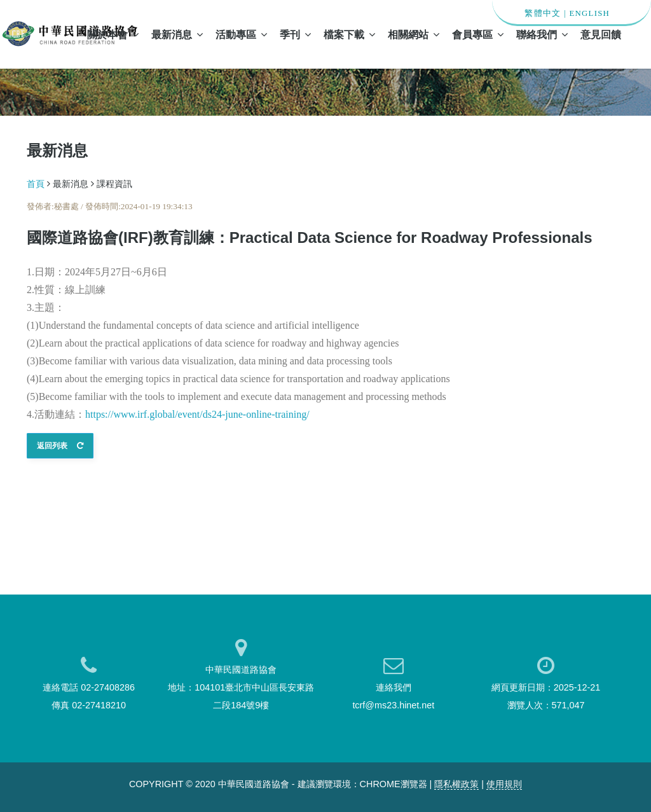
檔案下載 (349, 34)
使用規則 (504, 784)
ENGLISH (589, 13)
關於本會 (113, 34)
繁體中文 (543, 13)
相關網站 (414, 34)
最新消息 (177, 34)
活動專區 (241, 34)
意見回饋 (601, 34)
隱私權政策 (456, 784)
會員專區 (478, 34)
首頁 (36, 184)
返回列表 (60, 446)
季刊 (295, 34)
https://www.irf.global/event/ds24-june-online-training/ (197, 414)
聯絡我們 (542, 34)
